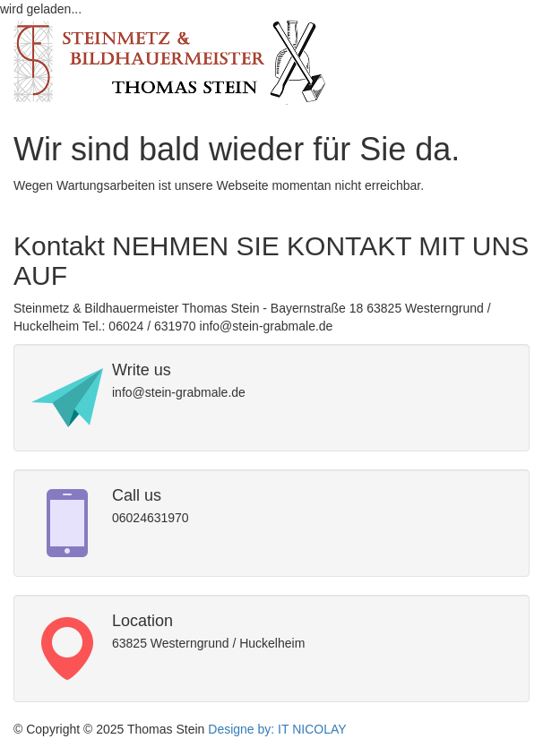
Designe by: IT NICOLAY (275, 729)
